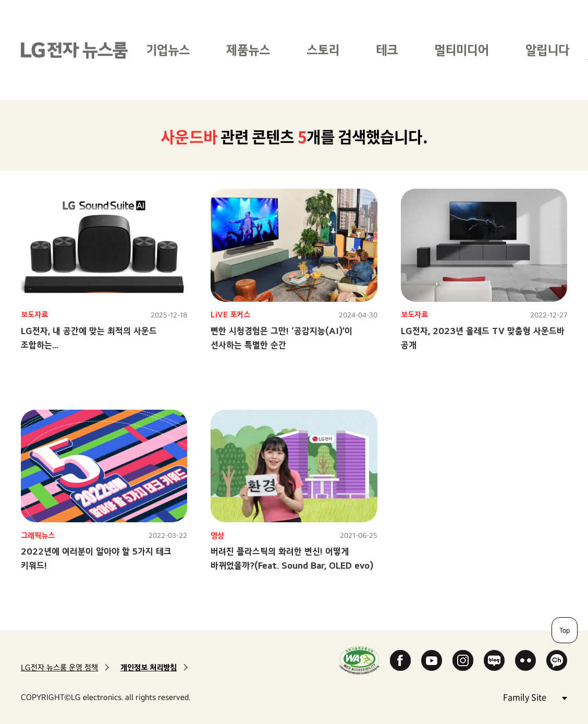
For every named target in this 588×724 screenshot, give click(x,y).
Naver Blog (494, 660)
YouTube (432, 660)
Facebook (400, 660)
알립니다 (547, 50)
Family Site (535, 697)
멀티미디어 (462, 50)
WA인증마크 (359, 660)
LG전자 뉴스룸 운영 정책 (59, 667)
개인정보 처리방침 (149, 667)
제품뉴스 (248, 50)
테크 (387, 50)
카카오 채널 (557, 660)
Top (565, 630)
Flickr (525, 660)
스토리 (323, 50)
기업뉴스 (168, 50)
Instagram (463, 660)
